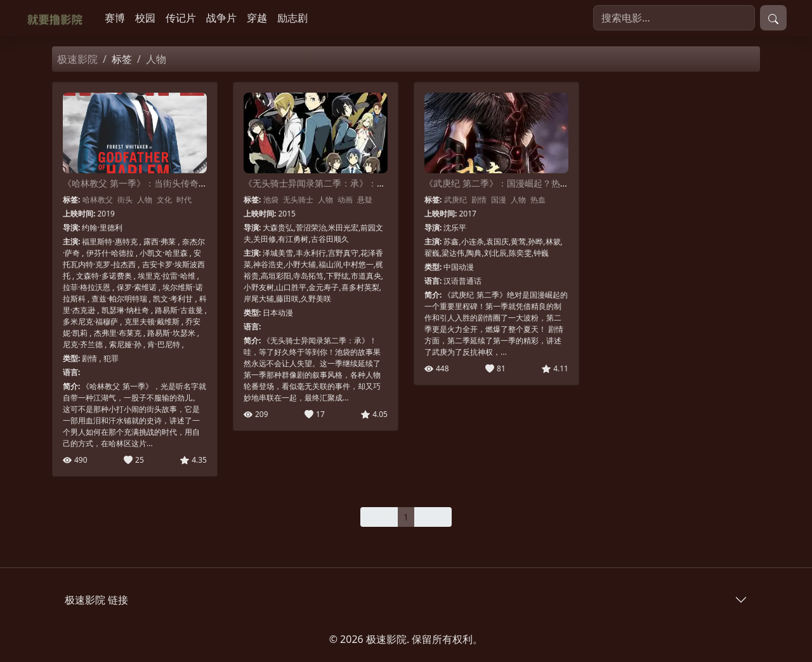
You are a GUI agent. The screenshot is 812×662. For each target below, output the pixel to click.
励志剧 (292, 18)
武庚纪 (455, 200)
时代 (184, 200)
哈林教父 (98, 200)
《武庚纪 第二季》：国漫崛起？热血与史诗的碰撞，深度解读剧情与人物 (568, 183)
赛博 (115, 18)
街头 (125, 200)
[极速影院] (57, 18)
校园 (145, 18)
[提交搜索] (773, 18)
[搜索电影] (674, 18)
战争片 (221, 18)
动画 (345, 200)
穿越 (257, 18)
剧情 (479, 200)
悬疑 (365, 200)
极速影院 (77, 59)
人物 (145, 200)
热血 (538, 200)
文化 (164, 200)
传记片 (181, 18)
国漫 (499, 200)
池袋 (271, 200)
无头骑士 (298, 200)
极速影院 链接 (96, 600)
